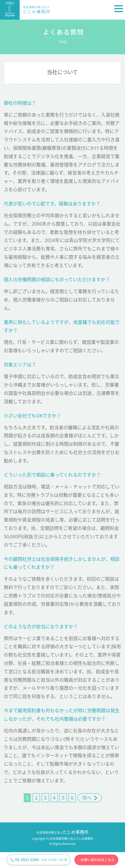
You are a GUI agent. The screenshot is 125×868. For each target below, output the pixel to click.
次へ (90, 798)
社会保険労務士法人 (62, 832)
